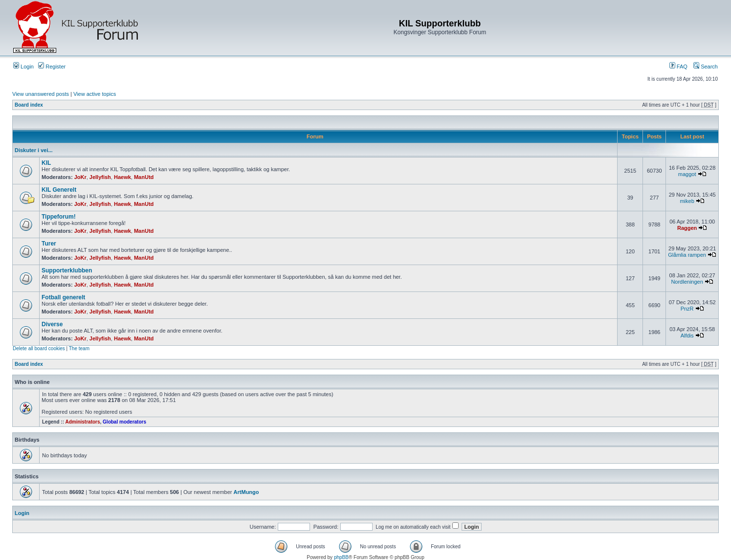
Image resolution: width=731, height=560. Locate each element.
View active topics (95, 94)
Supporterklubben (67, 270)
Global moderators (124, 422)
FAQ (678, 67)
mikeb (687, 201)
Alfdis (687, 336)
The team (79, 348)
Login (23, 67)
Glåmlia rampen (687, 255)
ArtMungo (246, 492)
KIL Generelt (59, 190)
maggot (687, 174)
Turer (49, 244)
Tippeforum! (59, 217)
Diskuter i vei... (34, 150)
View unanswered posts (41, 94)
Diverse (52, 324)
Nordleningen (687, 282)
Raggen (687, 228)
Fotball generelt (63, 297)
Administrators (82, 422)
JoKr (80, 177)
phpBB (341, 557)
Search (706, 67)
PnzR (687, 309)
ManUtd (144, 177)
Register (52, 67)
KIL (46, 163)
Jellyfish (100, 177)
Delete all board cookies (39, 348)
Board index (29, 105)
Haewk (122, 177)
